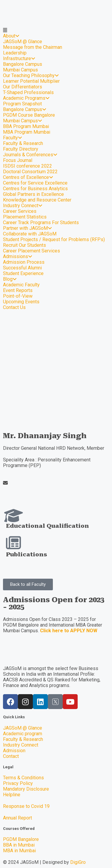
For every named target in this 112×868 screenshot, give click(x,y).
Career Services (20, 211)
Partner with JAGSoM (27, 228)
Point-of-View (18, 296)
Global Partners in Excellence (33, 194)
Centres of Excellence (28, 177)
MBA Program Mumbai (27, 132)
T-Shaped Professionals (28, 92)
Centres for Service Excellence (35, 183)
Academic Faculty (21, 285)
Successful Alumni (22, 268)
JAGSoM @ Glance (23, 42)
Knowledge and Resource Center (37, 200)
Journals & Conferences (30, 155)
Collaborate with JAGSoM (30, 234)
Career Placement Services (32, 251)
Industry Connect (23, 206)
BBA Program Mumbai (26, 126)
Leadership (15, 53)
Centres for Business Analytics (35, 189)
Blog (10, 279)
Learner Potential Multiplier (31, 81)
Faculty (13, 138)
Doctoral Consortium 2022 (30, 172)
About (11, 36)
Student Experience (23, 273)
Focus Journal (18, 160)
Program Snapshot (22, 104)
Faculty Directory (21, 149)
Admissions (18, 256)
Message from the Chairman (33, 47)
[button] (28, 584)
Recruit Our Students (24, 245)
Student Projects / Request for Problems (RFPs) (54, 239)
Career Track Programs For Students (41, 223)
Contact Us (14, 307)
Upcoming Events (21, 302)
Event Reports (18, 290)
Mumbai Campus (20, 70)
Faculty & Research (23, 143)
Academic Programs (26, 98)
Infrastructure (19, 58)
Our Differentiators (23, 87)
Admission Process (24, 262)
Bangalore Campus (23, 64)
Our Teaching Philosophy (31, 75)
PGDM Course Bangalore (29, 115)
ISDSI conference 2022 (27, 166)
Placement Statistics (25, 217)
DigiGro (78, 862)
